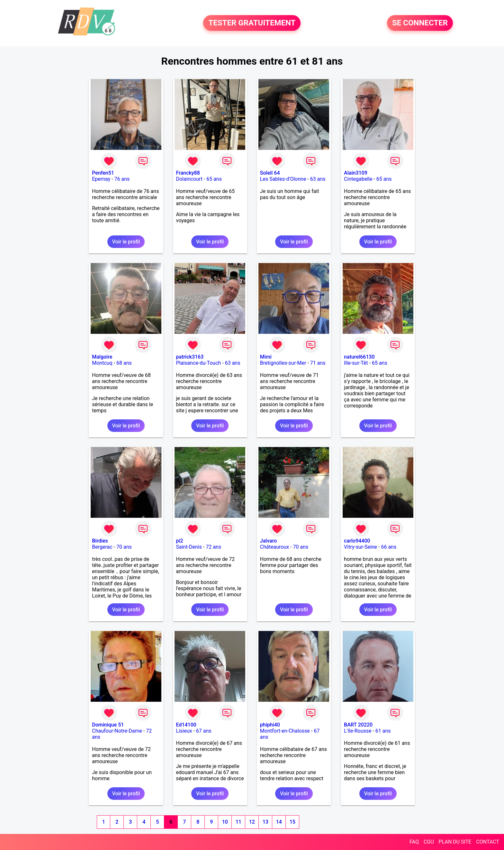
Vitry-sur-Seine (360, 547)
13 (265, 822)
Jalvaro (269, 541)
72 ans (213, 547)
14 (279, 822)
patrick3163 (190, 357)
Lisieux (184, 731)
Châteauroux (274, 547)
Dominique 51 (108, 725)
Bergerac (102, 547)
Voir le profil (126, 242)
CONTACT (488, 842)
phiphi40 (270, 725)
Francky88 (188, 173)
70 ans (124, 547)
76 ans (122, 179)
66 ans (389, 547)
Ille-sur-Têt (356, 363)
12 (252, 822)
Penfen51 (103, 173)
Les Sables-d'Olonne (283, 179)
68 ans (124, 363)
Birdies (100, 541)
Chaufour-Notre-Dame (117, 731)
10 (225, 822)
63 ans (318, 179)
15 (292, 822)
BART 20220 (358, 725)
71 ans (318, 363)
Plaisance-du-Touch (199, 363)
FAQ (414, 842)
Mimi (266, 357)
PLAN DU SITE (455, 842)
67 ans (204, 731)
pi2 (180, 541)
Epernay (101, 179)
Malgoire (102, 357)
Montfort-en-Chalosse (285, 731)
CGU (429, 842)
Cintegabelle (358, 179)
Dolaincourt (189, 179)
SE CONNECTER (420, 23)
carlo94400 (357, 541)
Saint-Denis (189, 547)
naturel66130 (359, 357)
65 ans (214, 179)
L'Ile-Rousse (358, 731)
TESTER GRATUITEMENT (252, 23)
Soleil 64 (270, 173)
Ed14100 (186, 725)
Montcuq (102, 363)
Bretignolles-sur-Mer (283, 363)
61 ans (383, 731)
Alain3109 (356, 173)
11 (239, 822)
